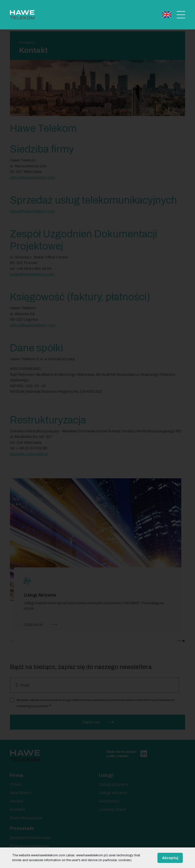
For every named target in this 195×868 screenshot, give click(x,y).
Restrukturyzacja (26, 818)
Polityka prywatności (29, 846)
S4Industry (109, 801)
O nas (15, 784)
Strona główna (27, 43)
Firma (17, 775)
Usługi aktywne (113, 793)
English (167, 15)
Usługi (106, 775)
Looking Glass (112, 809)
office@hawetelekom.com (33, 325)
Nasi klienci (21, 793)
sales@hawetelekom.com (32, 211)
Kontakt (17, 809)
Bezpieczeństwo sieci (30, 838)
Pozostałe (22, 828)
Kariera (17, 801)
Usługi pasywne (113, 784)
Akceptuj (170, 858)
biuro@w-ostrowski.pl (29, 454)
